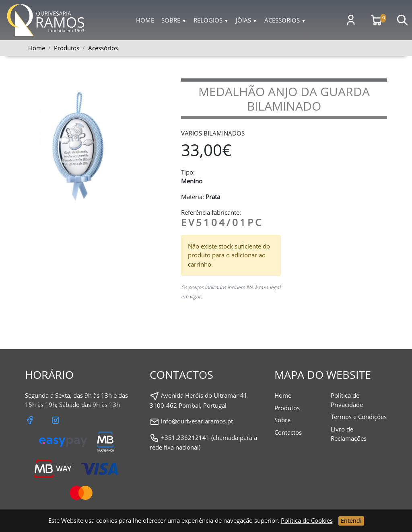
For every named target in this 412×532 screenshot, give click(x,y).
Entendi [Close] (351, 521)
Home (145, 20)
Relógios (211, 20)
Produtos (287, 408)
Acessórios (285, 20)
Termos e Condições (359, 417)
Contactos (288, 432)
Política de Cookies (307, 520)
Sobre (174, 20)
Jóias (246, 20)
